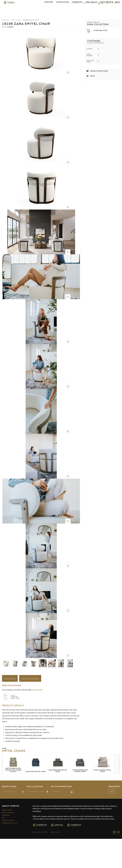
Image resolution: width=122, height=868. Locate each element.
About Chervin (8, 842)
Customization (63, 9)
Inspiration (77, 9)
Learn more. (38, 719)
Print (93, 76)
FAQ (112, 821)
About (117, 9)
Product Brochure (99, 71)
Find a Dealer (91, 9)
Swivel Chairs (16, 20)
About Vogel (7, 839)
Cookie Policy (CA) (10, 852)
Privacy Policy (8, 850)
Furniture (49, 9)
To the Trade (106, 9)
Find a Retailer (10, 708)
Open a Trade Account (30, 708)
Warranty (6, 844)
